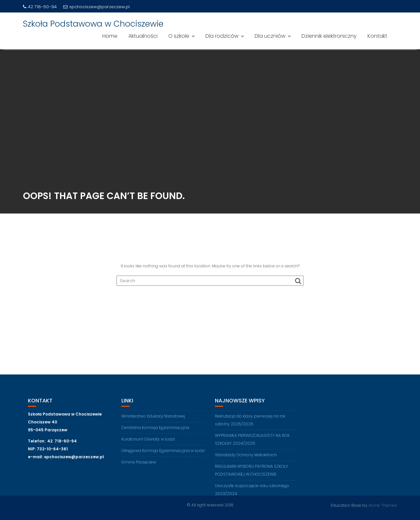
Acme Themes (383, 505)
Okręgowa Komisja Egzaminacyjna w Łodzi (163, 452)
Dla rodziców (222, 36)
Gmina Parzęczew (139, 464)
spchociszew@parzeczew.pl (96, 7)
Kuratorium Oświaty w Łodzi (148, 441)
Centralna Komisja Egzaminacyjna (155, 429)
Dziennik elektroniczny (329, 36)
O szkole (179, 36)
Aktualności (143, 36)
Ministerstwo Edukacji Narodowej (153, 418)
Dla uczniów (270, 36)
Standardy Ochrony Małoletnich (246, 456)
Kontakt (377, 36)
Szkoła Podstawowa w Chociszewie (93, 24)
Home (110, 36)
